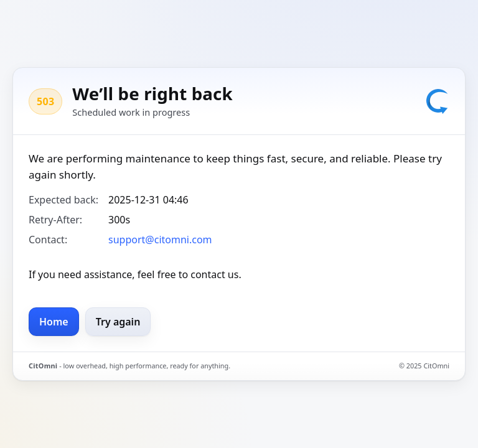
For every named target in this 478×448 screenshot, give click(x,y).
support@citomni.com (160, 240)
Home (54, 322)
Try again (118, 322)
